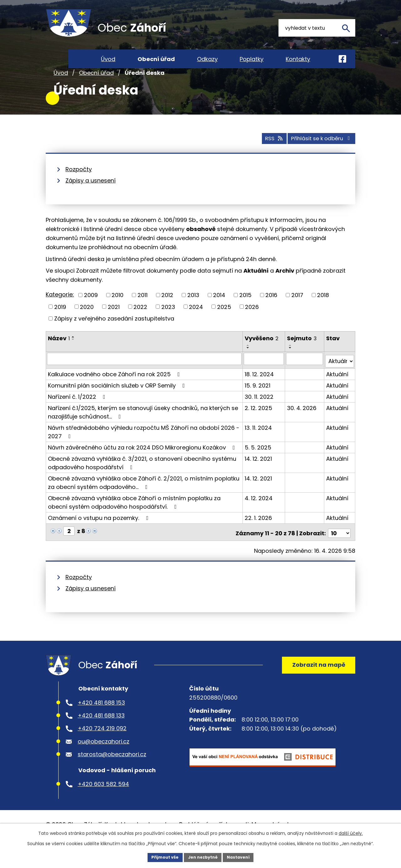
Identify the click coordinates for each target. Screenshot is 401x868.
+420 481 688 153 (101, 719)
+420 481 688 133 (101, 732)
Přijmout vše (161, 857)
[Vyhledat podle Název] (145, 376)
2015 (245, 312)
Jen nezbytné (203, 857)
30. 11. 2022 (260, 411)
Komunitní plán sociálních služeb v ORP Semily (118, 400)
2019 (60, 324)
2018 (323, 312)
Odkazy (207, 59)
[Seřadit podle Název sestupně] (73, 356)
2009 (91, 312)
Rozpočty (79, 186)
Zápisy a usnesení (91, 197)
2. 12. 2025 (259, 422)
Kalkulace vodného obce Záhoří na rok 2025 (115, 388)
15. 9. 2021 (258, 400)
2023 (168, 324)
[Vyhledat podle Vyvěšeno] (264, 376)
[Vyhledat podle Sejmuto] (305, 376)
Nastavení (242, 857)
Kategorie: (60, 311)
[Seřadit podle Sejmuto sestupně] (291, 365)
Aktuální (338, 388)
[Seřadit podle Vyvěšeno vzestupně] (249, 362)
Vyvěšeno (262, 355)
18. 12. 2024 (260, 388)
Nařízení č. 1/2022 (78, 411)
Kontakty (298, 59)
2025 (224, 324)
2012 (167, 312)
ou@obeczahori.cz (104, 758)
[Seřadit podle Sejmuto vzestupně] (291, 362)
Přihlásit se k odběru (317, 155)
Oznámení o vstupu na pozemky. (99, 532)
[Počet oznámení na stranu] (339, 545)
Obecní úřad (96, 90)
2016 (271, 312)
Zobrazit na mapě (315, 679)
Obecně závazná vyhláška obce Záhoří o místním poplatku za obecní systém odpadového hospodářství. (134, 516)
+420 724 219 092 (102, 745)
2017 (297, 312)
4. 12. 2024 (259, 512)
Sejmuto (302, 355)
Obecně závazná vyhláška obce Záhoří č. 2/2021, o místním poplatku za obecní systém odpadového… (144, 497)
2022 (140, 324)
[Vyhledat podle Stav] (340, 376)
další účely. (351, 832)
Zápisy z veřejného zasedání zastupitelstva (114, 335)
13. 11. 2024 (259, 442)
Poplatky (252, 59)
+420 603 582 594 (103, 801)
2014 (219, 312)
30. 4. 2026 (302, 422)
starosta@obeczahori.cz (112, 771)
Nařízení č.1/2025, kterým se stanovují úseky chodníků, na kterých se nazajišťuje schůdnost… (143, 426)
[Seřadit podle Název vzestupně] (73, 353)
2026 (252, 324)
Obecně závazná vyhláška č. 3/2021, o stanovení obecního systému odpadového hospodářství (142, 477)
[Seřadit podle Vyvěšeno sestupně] (249, 365)
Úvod (61, 90)
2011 (143, 312)
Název (59, 355)
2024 (196, 324)
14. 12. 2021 (259, 473)
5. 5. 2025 (259, 462)
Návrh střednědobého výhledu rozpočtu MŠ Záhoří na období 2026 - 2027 (144, 446)
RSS (262, 155)
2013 (193, 312)
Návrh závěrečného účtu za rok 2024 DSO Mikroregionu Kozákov (143, 462)
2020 (87, 324)
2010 (117, 312)
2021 (114, 324)
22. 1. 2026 (259, 532)
